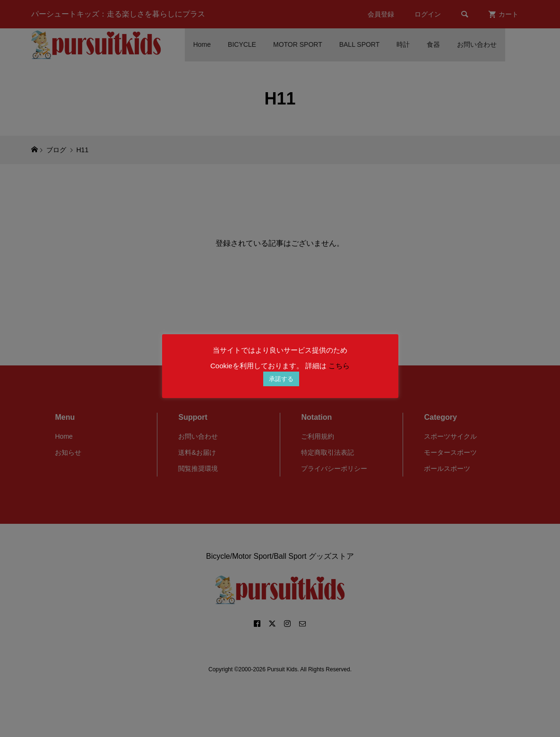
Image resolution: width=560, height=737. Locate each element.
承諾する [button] (281, 379)
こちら (339, 366)
